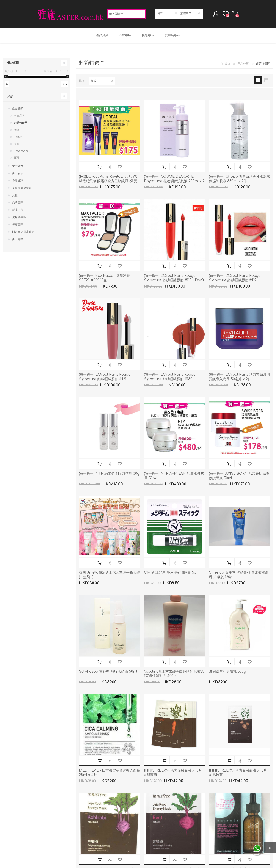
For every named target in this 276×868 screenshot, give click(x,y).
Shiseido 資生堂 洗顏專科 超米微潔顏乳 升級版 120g (239, 576)
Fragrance (21, 152)
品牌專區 (18, 204)
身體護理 (18, 182)
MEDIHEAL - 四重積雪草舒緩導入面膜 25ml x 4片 (109, 774)
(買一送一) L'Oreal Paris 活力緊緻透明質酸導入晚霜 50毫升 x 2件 (239, 378)
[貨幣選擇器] (168, 14)
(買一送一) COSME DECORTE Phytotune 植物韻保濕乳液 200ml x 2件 (174, 182)
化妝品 (18, 138)
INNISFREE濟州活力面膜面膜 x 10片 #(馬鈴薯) (238, 774)
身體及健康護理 (22, 189)
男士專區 (18, 241)
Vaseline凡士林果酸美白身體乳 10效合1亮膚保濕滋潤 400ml (174, 675)
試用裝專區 (19, 219)
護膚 (17, 131)
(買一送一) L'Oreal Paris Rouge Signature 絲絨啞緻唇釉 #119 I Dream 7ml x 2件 (235, 282)
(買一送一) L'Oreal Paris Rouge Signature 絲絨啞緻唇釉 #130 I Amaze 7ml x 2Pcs (170, 380)
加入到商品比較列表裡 (110, 168)
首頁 (227, 65)
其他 (15, 197)
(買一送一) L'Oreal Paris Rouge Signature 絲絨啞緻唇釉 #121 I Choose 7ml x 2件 (105, 380)
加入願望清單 (120, 168)
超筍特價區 (21, 124)
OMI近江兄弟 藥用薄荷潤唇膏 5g (170, 574)
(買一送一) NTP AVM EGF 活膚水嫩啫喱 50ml (174, 477)
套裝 (17, 145)
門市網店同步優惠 (23, 233)
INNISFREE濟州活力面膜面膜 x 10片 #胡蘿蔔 (173, 774)
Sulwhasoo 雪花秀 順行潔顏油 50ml (108, 673)
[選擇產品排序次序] (102, 82)
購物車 (233, 14)
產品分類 (18, 110)
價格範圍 (13, 64)
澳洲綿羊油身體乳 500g (227, 673)
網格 (258, 81)
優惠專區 (18, 226)
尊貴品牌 (19, 117)
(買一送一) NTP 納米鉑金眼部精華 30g (109, 475)
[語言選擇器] (190, 14)
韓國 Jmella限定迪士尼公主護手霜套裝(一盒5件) (109, 576)
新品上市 (18, 211)
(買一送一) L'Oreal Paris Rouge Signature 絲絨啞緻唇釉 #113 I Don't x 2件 (174, 282)
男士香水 (18, 175)
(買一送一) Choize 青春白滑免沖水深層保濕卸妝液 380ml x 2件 (239, 180)
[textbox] (126, 15)
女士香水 (18, 167)
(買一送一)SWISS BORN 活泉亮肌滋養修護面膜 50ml (239, 477)
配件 (17, 159)
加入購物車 (100, 168)
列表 (266, 81)
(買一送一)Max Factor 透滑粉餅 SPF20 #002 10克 (104, 279)
